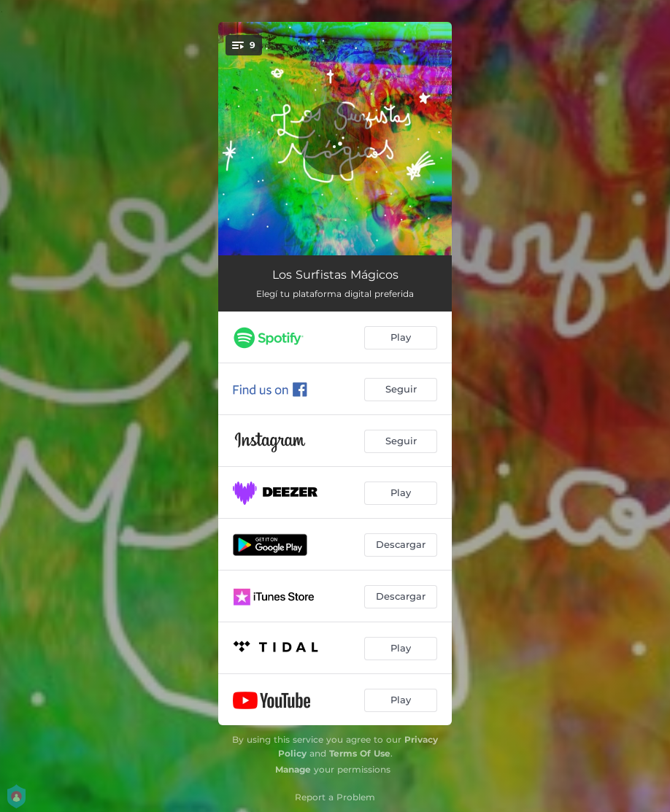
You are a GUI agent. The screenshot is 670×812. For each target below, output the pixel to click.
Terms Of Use (360, 753)
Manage (293, 769)
